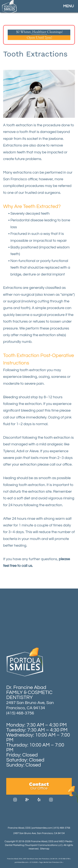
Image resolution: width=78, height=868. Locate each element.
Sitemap (45, 849)
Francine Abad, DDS (42, 841)
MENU (69, 6)
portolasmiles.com (42, 828)
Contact (39, 786)
